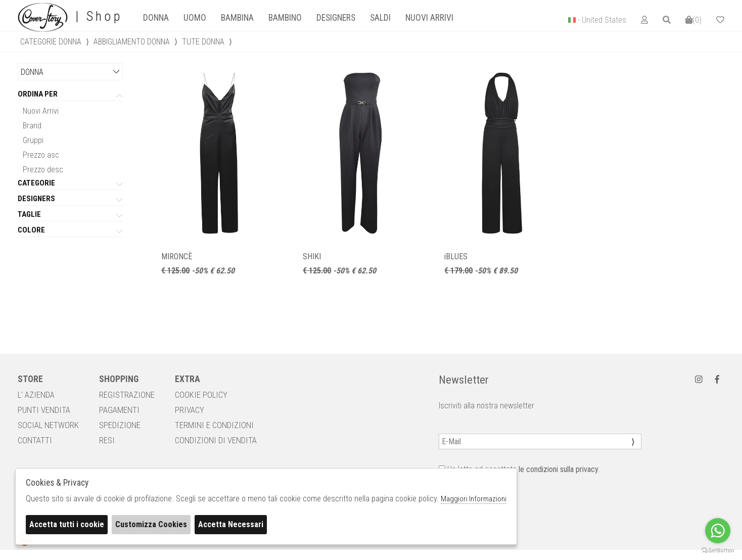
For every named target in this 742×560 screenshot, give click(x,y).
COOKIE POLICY (201, 395)
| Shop (70, 17)
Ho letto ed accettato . (520, 469)
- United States (602, 20)
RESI (107, 440)
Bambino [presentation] (285, 18)
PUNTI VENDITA (44, 410)
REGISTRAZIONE (127, 395)
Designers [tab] (36, 199)
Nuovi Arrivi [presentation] (429, 18)
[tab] (156, 18)
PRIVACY (190, 410)
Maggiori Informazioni (474, 499)
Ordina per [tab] (38, 95)
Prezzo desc (43, 170)
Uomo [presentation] (195, 18)
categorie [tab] (36, 183)
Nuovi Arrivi (41, 111)
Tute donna (203, 42)
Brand (32, 126)
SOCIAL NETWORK (48, 425)
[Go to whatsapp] (718, 531)
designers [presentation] (336, 18)
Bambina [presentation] (237, 18)
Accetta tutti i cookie (67, 524)
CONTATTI (35, 440)
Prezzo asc (41, 155)
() (693, 20)
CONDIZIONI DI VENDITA (216, 440)
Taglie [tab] (29, 215)
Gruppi (33, 140)
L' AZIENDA (36, 395)
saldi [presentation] (380, 18)
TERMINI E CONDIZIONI (214, 425)
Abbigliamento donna (132, 42)
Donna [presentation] (156, 18)
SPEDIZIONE (120, 425)
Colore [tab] (31, 230)
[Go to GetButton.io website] (718, 550)
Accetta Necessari (231, 524)
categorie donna (51, 42)
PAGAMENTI (119, 410)
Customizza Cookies (151, 524)
